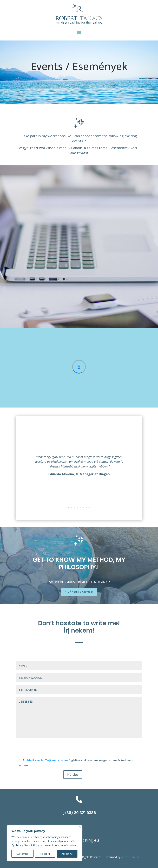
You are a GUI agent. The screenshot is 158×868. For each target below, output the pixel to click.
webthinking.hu (130, 857)
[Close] (80, 827)
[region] (44, 843)
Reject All (45, 854)
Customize (22, 854)
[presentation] (42, 749)
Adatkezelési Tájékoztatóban (47, 760)
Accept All (67, 854)
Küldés (73, 774)
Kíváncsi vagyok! (79, 592)
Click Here (79, 480)
